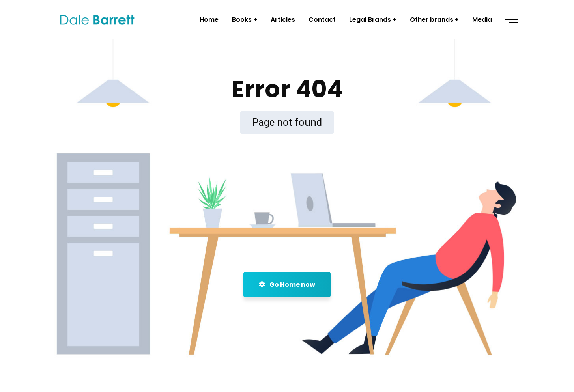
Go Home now (287, 285)
